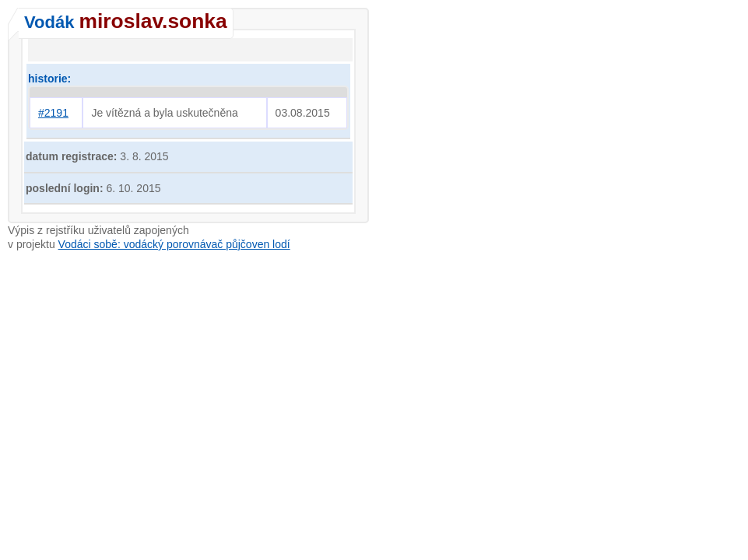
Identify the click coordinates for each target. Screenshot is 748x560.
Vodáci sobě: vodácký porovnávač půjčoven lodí (174, 244)
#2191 (53, 113)
